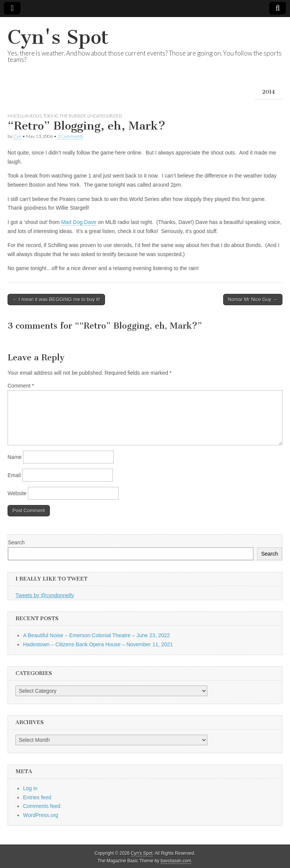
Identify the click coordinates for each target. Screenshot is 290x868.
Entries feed (37, 797)
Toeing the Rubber (64, 116)
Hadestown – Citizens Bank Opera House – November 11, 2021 (98, 644)
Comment (21, 386)
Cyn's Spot (58, 37)
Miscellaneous (25, 116)
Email (14, 475)
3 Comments (70, 136)
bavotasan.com (176, 861)
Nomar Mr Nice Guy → (253, 299)
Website (17, 493)
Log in (30, 788)
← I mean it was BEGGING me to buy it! (56, 299)
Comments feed (42, 806)
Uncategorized (105, 116)
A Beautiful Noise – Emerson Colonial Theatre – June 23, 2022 (96, 635)
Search (16, 542)
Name (15, 457)
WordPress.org (41, 815)
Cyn (17, 136)
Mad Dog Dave (79, 222)
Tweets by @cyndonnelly (45, 595)
